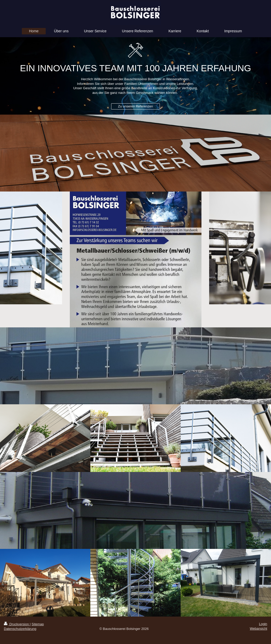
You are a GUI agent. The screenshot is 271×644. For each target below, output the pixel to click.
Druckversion (17, 624)
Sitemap (38, 624)
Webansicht (258, 628)
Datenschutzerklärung (20, 629)
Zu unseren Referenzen (136, 106)
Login (263, 624)
